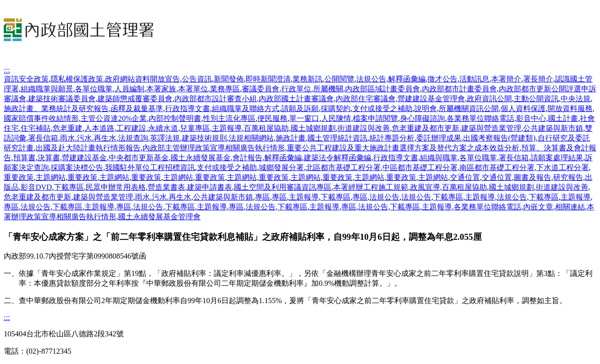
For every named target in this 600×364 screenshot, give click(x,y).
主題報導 (227, 128)
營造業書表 (166, 187)
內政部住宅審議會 (366, 99)
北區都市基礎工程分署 (343, 167)
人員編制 (129, 89)
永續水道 (163, 128)
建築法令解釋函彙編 (337, 158)
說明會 (426, 108)
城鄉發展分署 (281, 167)
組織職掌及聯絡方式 (246, 108)
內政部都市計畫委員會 (459, 89)
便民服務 (272, 118)
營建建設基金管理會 (431, 99)
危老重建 (67, 128)
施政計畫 (291, 138)
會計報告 (247, 158)
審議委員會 (261, 89)
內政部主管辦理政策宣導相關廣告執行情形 (214, 148)
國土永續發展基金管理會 (159, 217)
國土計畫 (563, 118)
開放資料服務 (570, 108)
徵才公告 (442, 79)
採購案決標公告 (77, 167)
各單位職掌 (94, 89)
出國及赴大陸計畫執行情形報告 (88, 148)
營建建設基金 (84, 158)
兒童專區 (195, 128)
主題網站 (51, 177)
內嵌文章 (538, 207)
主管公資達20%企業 (114, 118)
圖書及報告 (532, 177)
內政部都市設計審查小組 (216, 99)
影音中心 (531, 118)
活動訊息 (474, 79)
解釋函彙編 (407, 79)
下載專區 (69, 187)
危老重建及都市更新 (426, 128)
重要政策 (19, 177)
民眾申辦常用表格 (116, 187)
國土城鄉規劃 (313, 128)
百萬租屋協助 (266, 128)
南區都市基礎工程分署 (497, 167)
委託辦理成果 (439, 138)
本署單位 (193, 89)
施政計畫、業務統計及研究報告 (56, 108)
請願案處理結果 (557, 158)
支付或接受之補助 (382, 108)
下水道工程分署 (562, 167)
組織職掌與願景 (47, 89)
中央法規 (576, 99)
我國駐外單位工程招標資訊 (150, 167)
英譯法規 (165, 138)
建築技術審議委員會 (62, 99)
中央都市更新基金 (139, 158)
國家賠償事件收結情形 (41, 118)
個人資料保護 (523, 108)
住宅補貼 (36, 128)
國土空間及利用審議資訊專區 (283, 187)
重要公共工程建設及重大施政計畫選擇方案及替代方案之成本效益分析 (403, 148)
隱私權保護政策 (77, 79)
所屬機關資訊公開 (469, 108)
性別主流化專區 (229, 118)
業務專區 (225, 89)
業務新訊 (307, 79)
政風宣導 (425, 187)
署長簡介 (538, 79)
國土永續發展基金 (201, 158)
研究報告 (568, 177)
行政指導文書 (187, 108)
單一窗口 (304, 118)
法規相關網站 (251, 138)
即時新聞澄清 (268, 79)
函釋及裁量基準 (137, 108)
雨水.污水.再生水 (88, 138)
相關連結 (570, 207)
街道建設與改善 (364, 128)
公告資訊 (197, 79)
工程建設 (131, 128)
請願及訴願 (300, 108)
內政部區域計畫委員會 (382, 89)
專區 (262, 197)
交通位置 (465, 177)
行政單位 (296, 89)
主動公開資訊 (536, 99)
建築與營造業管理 (491, 128)
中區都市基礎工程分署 (420, 167)
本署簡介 (506, 79)
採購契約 (336, 108)
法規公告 (371, 79)
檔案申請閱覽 (375, 118)
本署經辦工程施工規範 (371, 187)
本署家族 (161, 89)
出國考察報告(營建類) (499, 138)
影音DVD (36, 187)
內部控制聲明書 (175, 118)
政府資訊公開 (489, 99)
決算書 (49, 158)
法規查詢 (133, 138)
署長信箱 (43, 138)
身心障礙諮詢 (422, 118)
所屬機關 (328, 89)
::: (7, 70)
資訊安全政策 (26, 79)
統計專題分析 (392, 138)
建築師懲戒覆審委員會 (135, 99)
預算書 (24, 158)
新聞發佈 (229, 79)
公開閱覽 (339, 79)
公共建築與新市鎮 (553, 128)
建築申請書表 (210, 187)
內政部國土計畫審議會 (296, 99)
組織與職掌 (439, 158)
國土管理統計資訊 (337, 138)
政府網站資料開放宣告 (142, 79)
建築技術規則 (204, 138)
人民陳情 (336, 118)
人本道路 (99, 128)
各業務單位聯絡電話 (480, 118)
